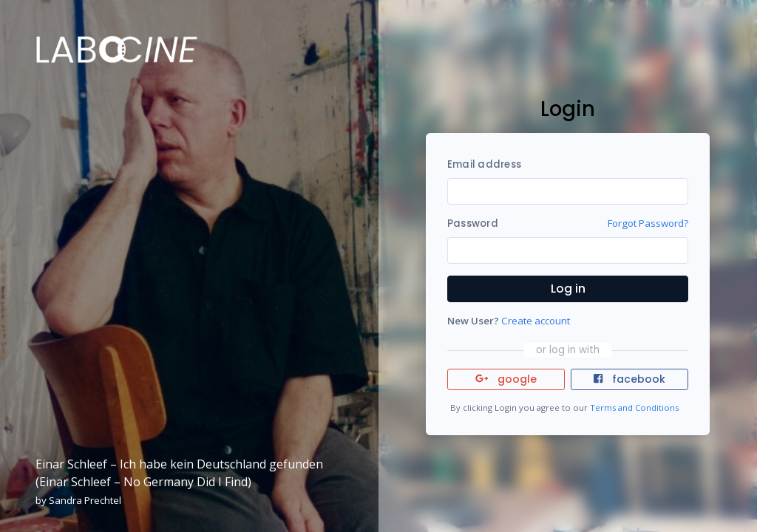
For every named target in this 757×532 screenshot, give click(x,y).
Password (473, 224)
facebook (629, 379)
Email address (484, 164)
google (506, 379)
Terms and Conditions (634, 407)
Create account (536, 321)
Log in (568, 289)
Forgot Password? (648, 223)
